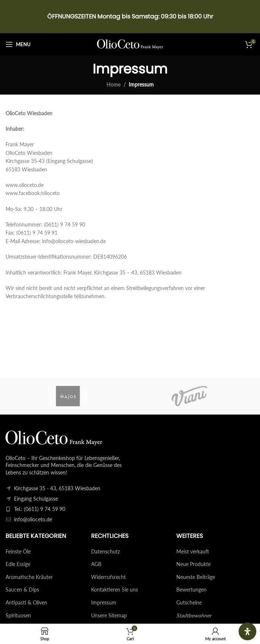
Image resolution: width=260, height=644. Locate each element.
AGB (96, 564)
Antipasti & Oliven (26, 602)
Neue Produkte (193, 564)
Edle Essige (18, 564)
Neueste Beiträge (196, 577)
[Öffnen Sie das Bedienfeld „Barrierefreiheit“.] (247, 631)
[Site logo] (130, 44)
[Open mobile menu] (18, 44)
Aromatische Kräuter (29, 577)
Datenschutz (105, 551)
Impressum (104, 602)
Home (114, 84)
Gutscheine (189, 602)
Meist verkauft (193, 551)
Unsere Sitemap (109, 615)
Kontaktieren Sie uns (115, 590)
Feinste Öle (18, 551)
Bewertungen (191, 590)
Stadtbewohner (194, 615)
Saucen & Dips (22, 590)
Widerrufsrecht (108, 577)
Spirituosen (18, 615)
